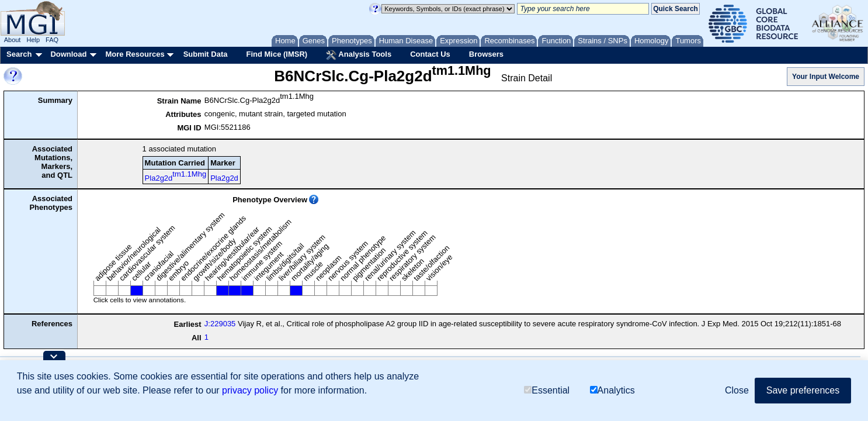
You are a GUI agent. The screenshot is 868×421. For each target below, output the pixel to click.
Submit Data (206, 54)
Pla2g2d (176, 176)
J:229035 (220, 324)
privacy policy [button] (250, 390)
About (13, 40)
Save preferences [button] (803, 390)
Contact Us (430, 54)
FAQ (52, 40)
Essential (547, 390)
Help (33, 40)
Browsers (486, 54)
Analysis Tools (359, 55)
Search (19, 54)
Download (68, 54)
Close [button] (737, 390)
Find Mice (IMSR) (277, 54)
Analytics (612, 390)
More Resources (135, 54)
